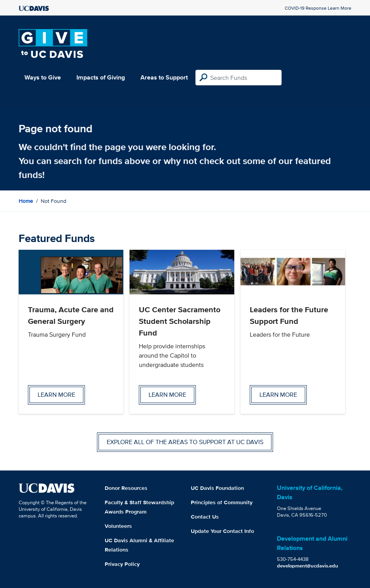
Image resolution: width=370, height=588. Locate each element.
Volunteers (118, 526)
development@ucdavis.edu (308, 566)
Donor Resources (126, 488)
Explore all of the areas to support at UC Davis (185, 442)
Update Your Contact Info (222, 531)
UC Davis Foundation (217, 488)
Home (26, 201)
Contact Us (205, 517)
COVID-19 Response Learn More (318, 8)
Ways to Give (43, 77)
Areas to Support (164, 77)
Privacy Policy (122, 564)
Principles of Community (222, 502)
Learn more (56, 395)
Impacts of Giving (101, 77)
